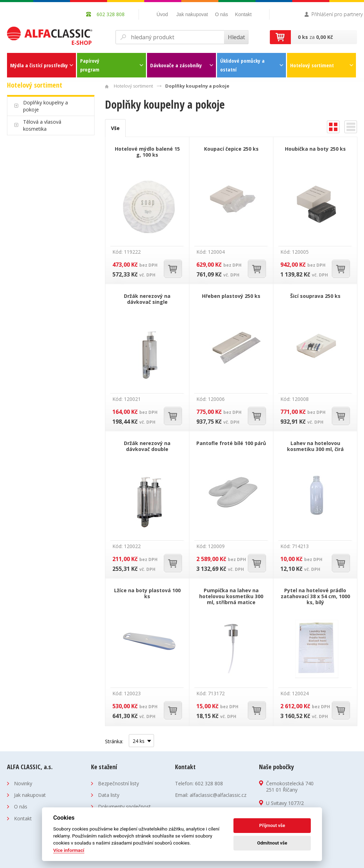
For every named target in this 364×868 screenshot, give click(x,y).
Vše (115, 128)
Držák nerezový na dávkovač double (147, 446)
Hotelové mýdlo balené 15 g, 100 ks (147, 152)
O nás (221, 14)
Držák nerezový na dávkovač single (147, 299)
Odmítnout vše (272, 843)
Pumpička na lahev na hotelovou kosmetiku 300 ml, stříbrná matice (231, 596)
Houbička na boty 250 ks (315, 149)
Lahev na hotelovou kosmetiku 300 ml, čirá (315, 446)
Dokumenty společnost (124, 807)
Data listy (109, 795)
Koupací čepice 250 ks (231, 149)
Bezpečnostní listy (118, 783)
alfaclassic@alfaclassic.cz (218, 795)
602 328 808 (209, 783)
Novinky (23, 783)
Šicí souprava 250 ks (315, 296)
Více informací (69, 850)
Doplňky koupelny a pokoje (45, 106)
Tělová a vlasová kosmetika (42, 125)
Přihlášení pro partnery (337, 14)
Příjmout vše (272, 825)
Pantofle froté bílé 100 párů (231, 443)
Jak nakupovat (192, 14)
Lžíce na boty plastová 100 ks (147, 593)
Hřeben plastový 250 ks (231, 296)
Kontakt (243, 14)
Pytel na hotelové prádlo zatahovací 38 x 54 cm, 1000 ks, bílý (315, 596)
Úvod (162, 14)
